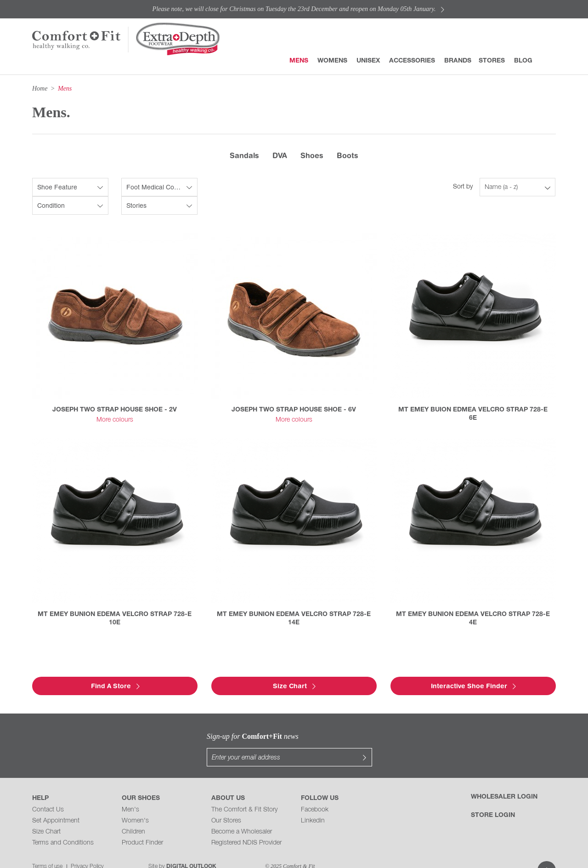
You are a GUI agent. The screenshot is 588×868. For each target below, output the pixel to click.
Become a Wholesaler (242, 814)
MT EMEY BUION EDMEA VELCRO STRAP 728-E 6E (473, 414)
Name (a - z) (501, 187)
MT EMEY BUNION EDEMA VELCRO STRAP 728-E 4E (473, 619)
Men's (130, 791)
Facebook (315, 791)
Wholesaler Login (504, 779)
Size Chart (46, 814)
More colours (115, 420)
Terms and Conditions (63, 825)
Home (40, 89)
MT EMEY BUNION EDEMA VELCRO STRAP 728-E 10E (115, 619)
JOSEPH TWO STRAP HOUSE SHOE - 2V (115, 410)
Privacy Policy (87, 848)
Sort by (463, 187)
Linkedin (313, 802)
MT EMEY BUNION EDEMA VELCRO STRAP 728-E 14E (294, 619)
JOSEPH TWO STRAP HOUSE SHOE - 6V (294, 410)
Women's (135, 802)
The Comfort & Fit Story (244, 791)
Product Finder (142, 825)
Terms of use (47, 848)
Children (133, 814)
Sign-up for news (207, 736)
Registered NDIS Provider (246, 825)
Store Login (493, 797)
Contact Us (48, 791)
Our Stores (226, 802)
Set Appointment (56, 802)
